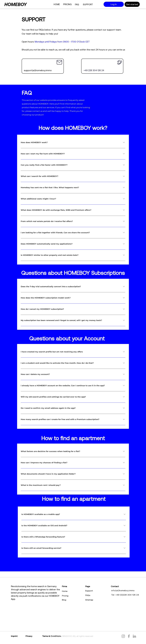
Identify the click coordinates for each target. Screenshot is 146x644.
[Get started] (132, 4)
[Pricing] (74, 596)
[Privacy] (34, 636)
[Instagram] (123, 636)
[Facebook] (129, 636)
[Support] (97, 591)
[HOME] (57, 4)
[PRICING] (68, 4)
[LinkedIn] (134, 636)
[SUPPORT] (88, 4)
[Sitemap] (97, 600)
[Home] (74, 591)
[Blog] (74, 600)
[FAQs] (97, 595)
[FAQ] (77, 4)
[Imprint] (18, 636)
